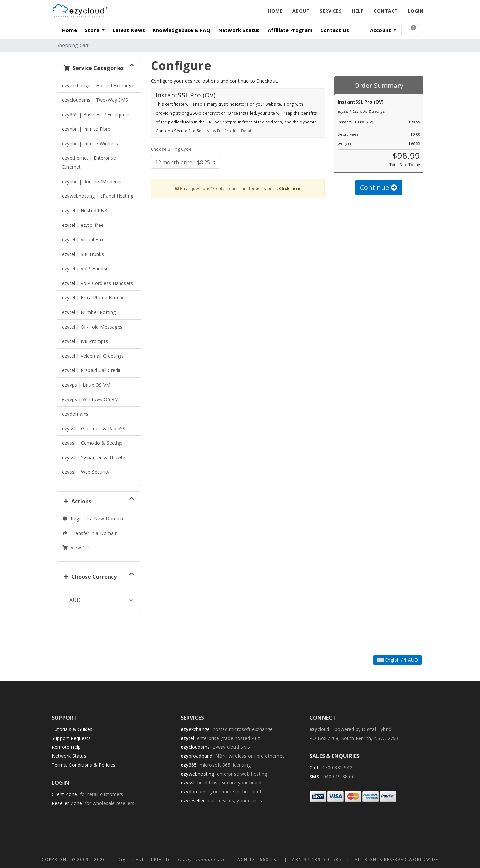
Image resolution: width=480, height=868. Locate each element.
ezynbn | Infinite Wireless (90, 143)
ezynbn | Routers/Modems (92, 181)
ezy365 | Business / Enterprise (96, 114)
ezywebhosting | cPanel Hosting (98, 196)
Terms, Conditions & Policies (84, 765)
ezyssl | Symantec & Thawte (94, 457)
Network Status (239, 30)
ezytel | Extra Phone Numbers (96, 298)
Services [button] (331, 11)
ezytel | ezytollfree (83, 225)
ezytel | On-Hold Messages (92, 327)
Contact (386, 11)
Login (416, 11)
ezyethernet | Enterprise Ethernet (89, 162)
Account (381, 30)
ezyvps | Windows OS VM (90, 399)
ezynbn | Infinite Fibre (86, 129)
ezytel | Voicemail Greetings (93, 356)
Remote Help (66, 747)
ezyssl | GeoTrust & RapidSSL (95, 428)
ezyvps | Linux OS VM (86, 385)
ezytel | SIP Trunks (83, 254)
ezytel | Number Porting (89, 312)
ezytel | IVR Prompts (85, 341)
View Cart (77, 548)
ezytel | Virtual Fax (83, 240)
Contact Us (335, 30)
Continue (379, 187)
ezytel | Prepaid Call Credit (91, 370)
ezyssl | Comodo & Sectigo (92, 443)
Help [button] (358, 11)
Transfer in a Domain (90, 533)
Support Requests (71, 738)
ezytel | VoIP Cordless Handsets (98, 283)
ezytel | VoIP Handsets (87, 269)
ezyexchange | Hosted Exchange (98, 85)
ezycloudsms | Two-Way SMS (95, 100)
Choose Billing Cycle (171, 149)
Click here (290, 188)
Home (275, 11)
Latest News (129, 30)
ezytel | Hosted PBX (85, 210)
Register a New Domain (93, 519)
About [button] (301, 11)
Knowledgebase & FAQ (182, 30)
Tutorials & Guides (72, 729)
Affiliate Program (290, 30)
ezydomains (75, 414)
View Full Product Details (230, 131)
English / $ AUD (397, 660)
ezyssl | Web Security (86, 472)
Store (93, 30)
